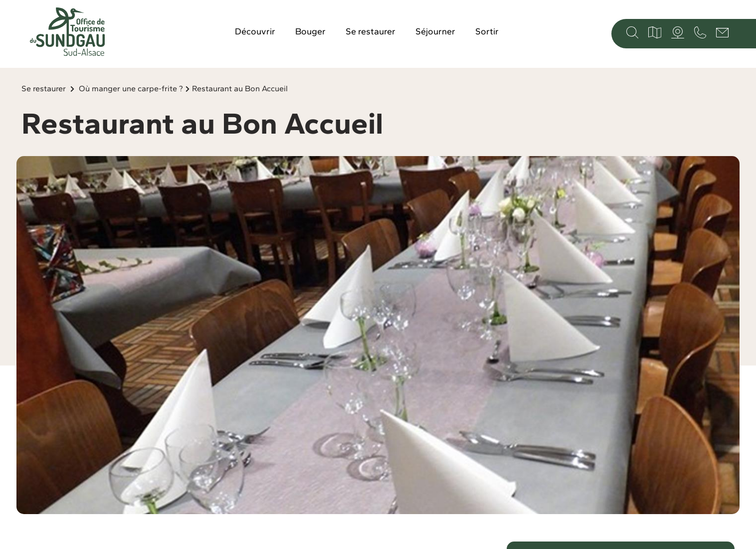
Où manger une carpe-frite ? (131, 89)
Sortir (487, 31)
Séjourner (435, 31)
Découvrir (255, 31)
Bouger (310, 31)
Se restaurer (371, 31)
